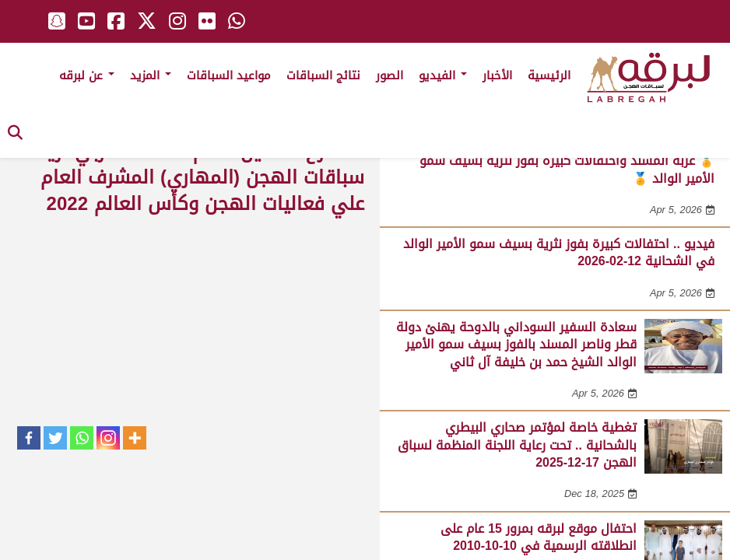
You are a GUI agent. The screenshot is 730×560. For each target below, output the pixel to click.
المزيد (151, 75)
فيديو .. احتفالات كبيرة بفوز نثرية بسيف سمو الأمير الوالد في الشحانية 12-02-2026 (559, 252)
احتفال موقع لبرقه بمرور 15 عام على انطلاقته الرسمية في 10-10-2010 (539, 537)
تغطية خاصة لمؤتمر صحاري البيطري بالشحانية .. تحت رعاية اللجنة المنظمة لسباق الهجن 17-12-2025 (517, 445)
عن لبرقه (87, 75)
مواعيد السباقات (229, 75)
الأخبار (497, 75)
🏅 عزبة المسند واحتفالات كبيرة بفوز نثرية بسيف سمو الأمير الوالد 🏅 (567, 169)
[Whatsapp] (82, 438)
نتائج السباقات (323, 75)
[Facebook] (29, 438)
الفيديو (443, 75)
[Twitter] (55, 438)
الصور (390, 75)
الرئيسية (549, 75)
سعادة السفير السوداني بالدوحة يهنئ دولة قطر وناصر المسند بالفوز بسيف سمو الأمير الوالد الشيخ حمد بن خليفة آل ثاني (516, 345)
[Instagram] (108, 438)
